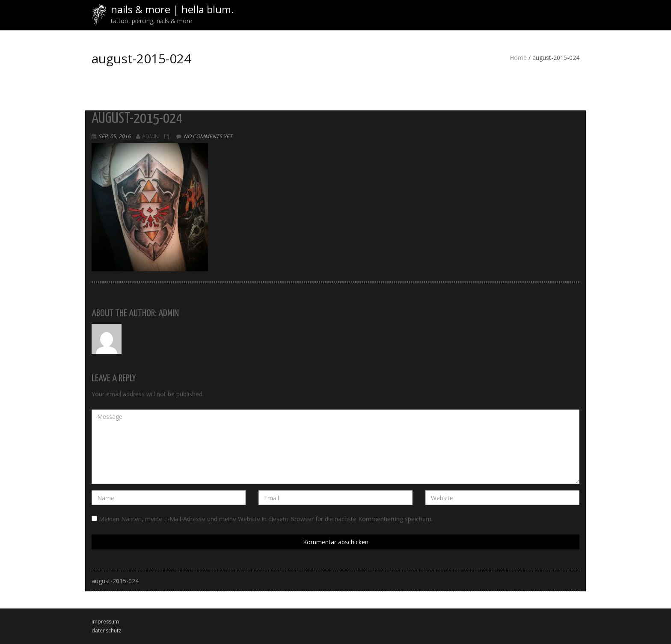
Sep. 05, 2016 (114, 136)
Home (518, 58)
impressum (105, 622)
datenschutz (106, 631)
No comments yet (208, 136)
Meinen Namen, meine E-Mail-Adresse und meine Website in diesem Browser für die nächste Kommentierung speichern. (266, 519)
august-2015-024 (115, 581)
